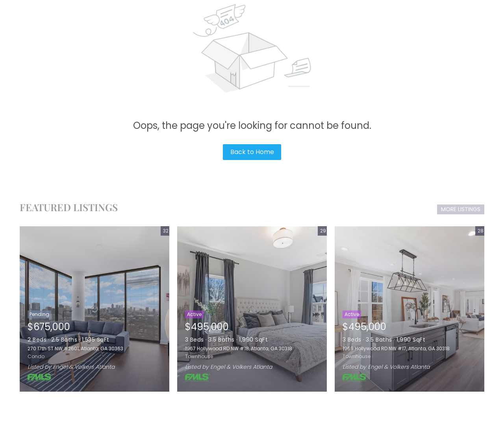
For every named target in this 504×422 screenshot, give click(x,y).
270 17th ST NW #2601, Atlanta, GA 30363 (75, 349)
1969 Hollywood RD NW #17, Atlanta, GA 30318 (396, 349)
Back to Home (252, 152)
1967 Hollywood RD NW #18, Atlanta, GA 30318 (239, 349)
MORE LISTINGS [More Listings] (461, 209)
